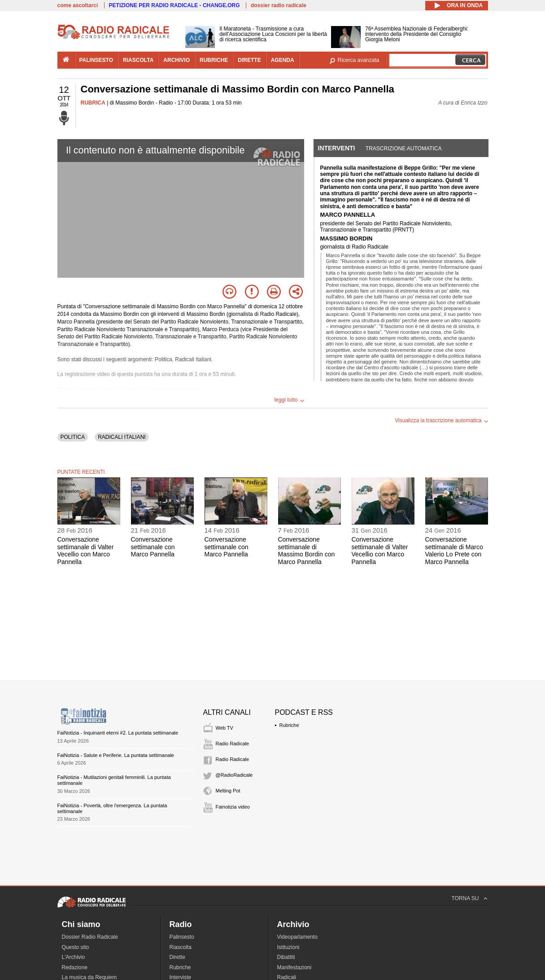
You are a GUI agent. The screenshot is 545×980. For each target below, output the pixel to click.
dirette (249, 60)
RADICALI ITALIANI (122, 437)
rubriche (214, 60)
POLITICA (73, 437)
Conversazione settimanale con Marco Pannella (153, 547)
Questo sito (76, 947)
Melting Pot (228, 791)
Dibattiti (286, 957)
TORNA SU (465, 898)
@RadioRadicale (234, 775)
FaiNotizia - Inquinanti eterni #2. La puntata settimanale (118, 733)
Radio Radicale (233, 744)
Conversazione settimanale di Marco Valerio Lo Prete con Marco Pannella (454, 551)
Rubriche (289, 725)
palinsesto (96, 60)
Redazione (75, 967)
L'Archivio (74, 957)
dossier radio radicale (279, 5)
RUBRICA (93, 103)
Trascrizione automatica (404, 149)
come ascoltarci (78, 5)
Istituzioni (288, 947)
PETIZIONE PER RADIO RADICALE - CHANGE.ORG (174, 5)
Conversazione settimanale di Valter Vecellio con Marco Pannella (86, 551)
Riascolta (181, 947)
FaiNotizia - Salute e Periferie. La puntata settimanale (116, 755)
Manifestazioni (294, 967)
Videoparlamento (298, 937)
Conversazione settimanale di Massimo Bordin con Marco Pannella (307, 551)
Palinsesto (182, 937)
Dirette (177, 957)
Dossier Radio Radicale (90, 937)
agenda (283, 60)
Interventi (337, 148)
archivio (177, 60)
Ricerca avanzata (359, 60)
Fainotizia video (233, 807)
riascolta (138, 60)
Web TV (225, 728)
